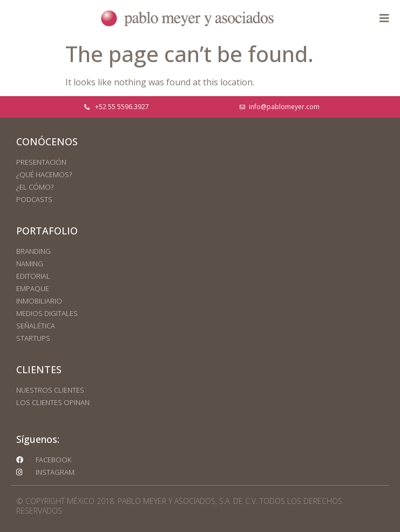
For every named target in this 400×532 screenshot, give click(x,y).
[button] (384, 18)
